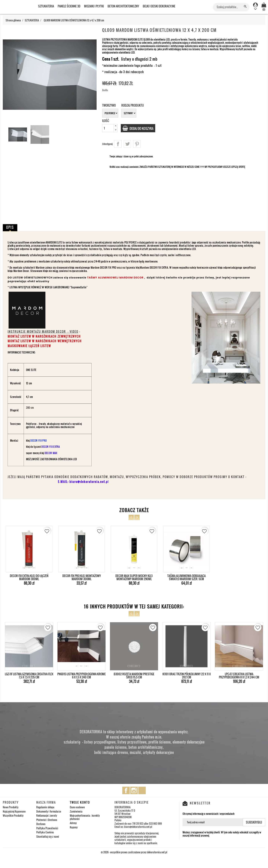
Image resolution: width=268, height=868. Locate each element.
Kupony (74, 827)
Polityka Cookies (45, 832)
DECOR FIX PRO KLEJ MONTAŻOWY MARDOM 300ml (82, 577)
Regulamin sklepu (45, 807)
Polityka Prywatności (47, 828)
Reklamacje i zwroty (47, 815)
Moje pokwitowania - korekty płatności (85, 817)
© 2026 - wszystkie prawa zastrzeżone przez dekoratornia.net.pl (134, 852)
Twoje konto (80, 802)
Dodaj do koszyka (143, 128)
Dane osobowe (77, 807)
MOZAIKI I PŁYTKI (94, 6)
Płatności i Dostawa (47, 820)
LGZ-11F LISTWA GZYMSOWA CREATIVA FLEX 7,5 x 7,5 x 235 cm (29, 676)
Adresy (73, 823)
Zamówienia (76, 811)
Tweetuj (127, 144)
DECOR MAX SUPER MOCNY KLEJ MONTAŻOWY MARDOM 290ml (134, 577)
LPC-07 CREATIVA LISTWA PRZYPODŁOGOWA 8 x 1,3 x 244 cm (239, 676)
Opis (10, 227)
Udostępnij (118, 144)
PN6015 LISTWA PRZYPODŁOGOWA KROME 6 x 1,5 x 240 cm (82, 676)
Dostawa (41, 824)
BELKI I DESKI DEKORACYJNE (159, 6)
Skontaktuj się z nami (48, 836)
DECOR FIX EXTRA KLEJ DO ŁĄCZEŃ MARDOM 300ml (29, 577)
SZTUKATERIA (46, 6)
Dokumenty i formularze (49, 811)
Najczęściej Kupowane (14, 811)
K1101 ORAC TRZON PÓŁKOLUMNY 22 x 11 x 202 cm (187, 676)
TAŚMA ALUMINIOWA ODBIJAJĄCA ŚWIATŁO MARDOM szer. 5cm (186, 577)
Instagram (134, 790)
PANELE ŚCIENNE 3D (69, 6)
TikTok (142, 790)
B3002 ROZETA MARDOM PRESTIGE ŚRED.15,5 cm (134, 676)
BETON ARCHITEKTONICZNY (123, 6)
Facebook (126, 790)
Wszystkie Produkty (13, 815)
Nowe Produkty (11, 807)
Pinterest (137, 144)
